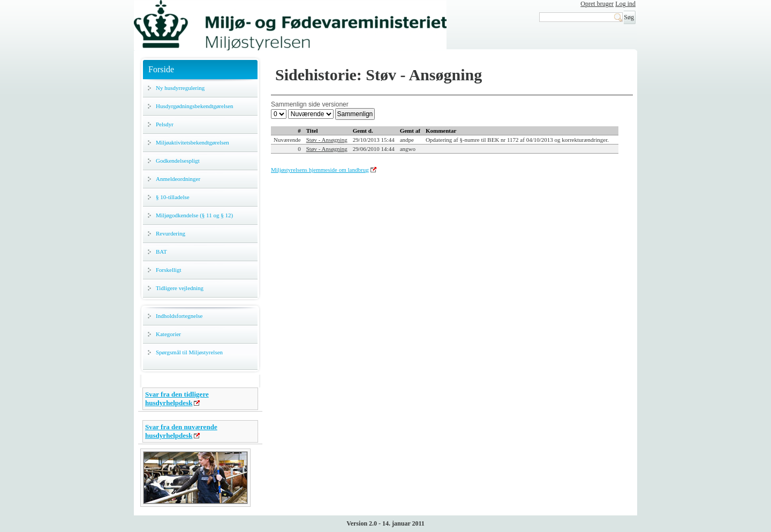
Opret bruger (597, 4)
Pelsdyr (165, 124)
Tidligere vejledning (180, 288)
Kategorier (168, 334)
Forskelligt (169, 270)
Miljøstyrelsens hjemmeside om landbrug (320, 170)
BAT (161, 252)
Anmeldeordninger (178, 179)
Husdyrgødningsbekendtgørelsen (195, 106)
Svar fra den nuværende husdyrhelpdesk (181, 431)
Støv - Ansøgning (327, 140)
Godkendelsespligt (178, 161)
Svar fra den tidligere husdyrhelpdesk (177, 398)
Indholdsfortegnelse (179, 316)
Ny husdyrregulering (180, 88)
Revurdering (171, 233)
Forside (161, 69)
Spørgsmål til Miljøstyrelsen (189, 352)
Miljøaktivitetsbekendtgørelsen (192, 142)
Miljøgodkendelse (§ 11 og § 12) (194, 215)
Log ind (625, 4)
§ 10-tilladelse (173, 197)
